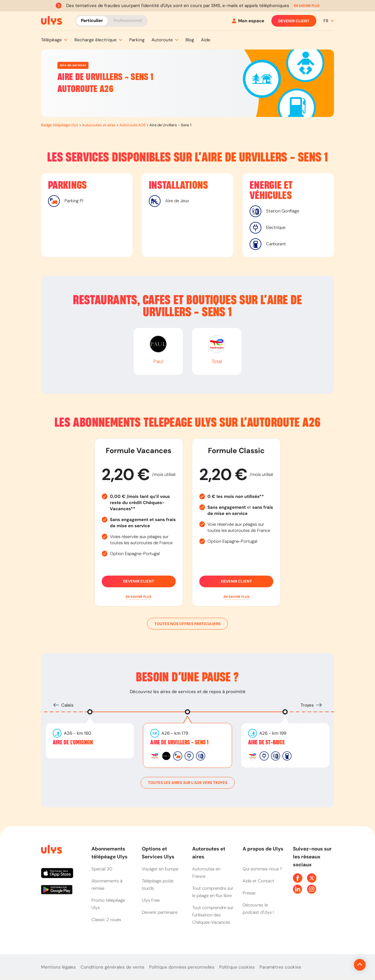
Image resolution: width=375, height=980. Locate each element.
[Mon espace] (248, 21)
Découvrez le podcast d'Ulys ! (258, 909)
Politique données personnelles (182, 967)
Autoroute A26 (133, 125)
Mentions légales (58, 967)
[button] (307, 6)
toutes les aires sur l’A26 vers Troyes (188, 783)
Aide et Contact (258, 881)
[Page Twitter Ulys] (312, 878)
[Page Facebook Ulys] (298, 878)
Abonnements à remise (107, 885)
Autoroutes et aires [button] (209, 853)
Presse (249, 893)
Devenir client (294, 21)
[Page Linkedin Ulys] (298, 889)
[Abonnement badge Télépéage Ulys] (52, 21)
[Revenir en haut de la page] (340, 965)
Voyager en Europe (160, 869)
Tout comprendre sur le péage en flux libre (213, 892)
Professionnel (128, 21)
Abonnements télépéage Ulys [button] (109, 853)
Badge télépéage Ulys (60, 125)
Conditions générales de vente (112, 967)
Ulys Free (151, 900)
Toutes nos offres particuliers (187, 624)
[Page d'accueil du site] (51, 850)
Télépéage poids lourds (158, 885)
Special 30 (102, 869)
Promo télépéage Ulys (108, 904)
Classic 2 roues (106, 920)
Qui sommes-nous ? (262, 869)
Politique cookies (237, 967)
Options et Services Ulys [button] (158, 853)
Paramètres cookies (280, 967)
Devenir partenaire (160, 912)
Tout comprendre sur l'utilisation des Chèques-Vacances (213, 915)
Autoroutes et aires (99, 125)
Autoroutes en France (206, 873)
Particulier (92, 21)
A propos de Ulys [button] (263, 849)
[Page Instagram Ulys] (312, 889)
